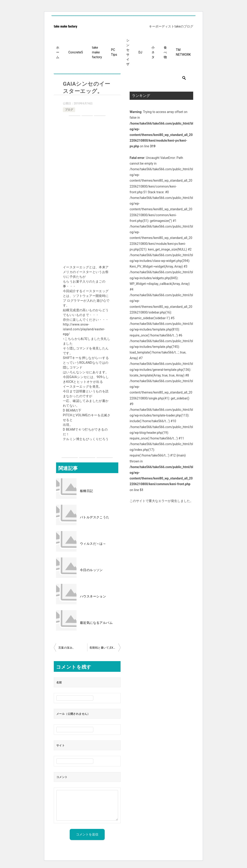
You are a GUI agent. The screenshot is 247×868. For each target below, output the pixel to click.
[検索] (161, 78)
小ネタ (153, 52)
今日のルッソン (91, 570)
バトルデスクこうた (95, 517)
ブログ (69, 110)
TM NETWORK (183, 52)
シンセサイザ (128, 52)
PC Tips (114, 52)
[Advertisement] (87, 191)
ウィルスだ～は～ (93, 544)
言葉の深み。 (67, 648)
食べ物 (165, 52)
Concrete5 (76, 52)
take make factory (65, 26)
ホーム (58, 52)
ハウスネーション (93, 596)
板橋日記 (86, 491)
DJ (140, 52)
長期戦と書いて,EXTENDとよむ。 (105, 648)
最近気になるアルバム (96, 623)
